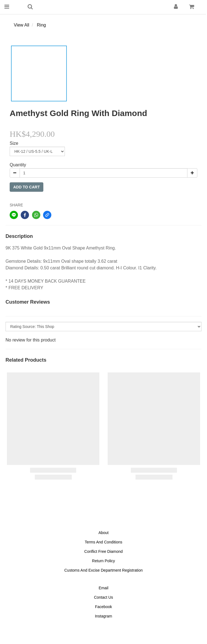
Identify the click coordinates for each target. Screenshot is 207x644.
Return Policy (103, 561)
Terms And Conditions (104, 542)
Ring (42, 25)
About (104, 533)
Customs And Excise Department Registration (104, 570)
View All (22, 25)
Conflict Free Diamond (103, 551)
